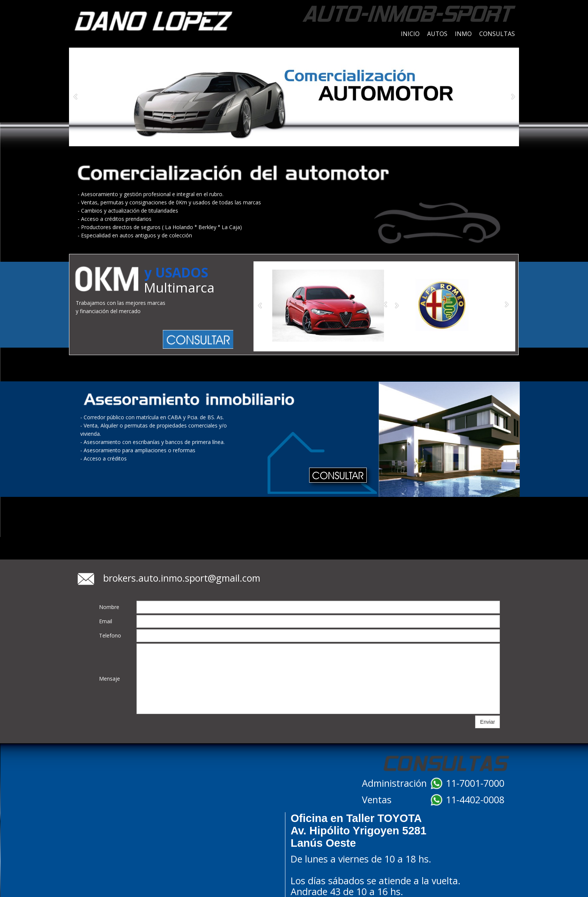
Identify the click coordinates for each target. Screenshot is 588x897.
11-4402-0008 (475, 799)
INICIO (410, 34)
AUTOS (437, 34)
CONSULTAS (497, 34)
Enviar (487, 722)
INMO (463, 34)
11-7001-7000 (475, 783)
